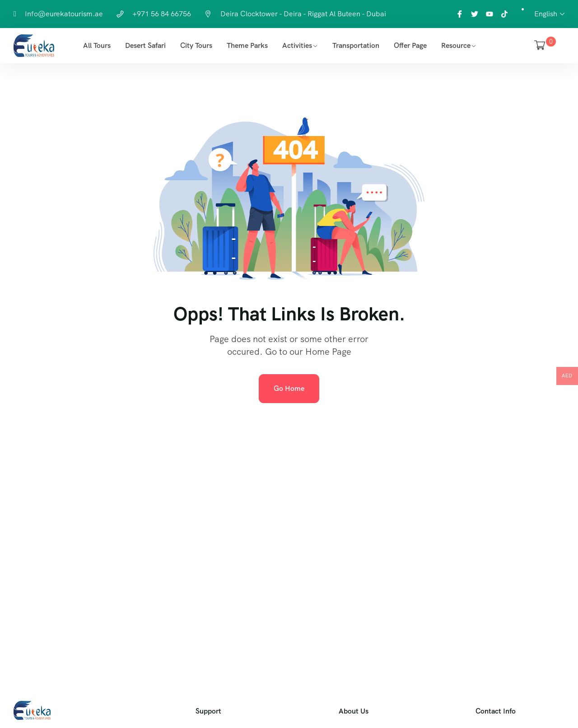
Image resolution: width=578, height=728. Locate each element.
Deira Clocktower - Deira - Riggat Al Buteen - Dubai (303, 14)
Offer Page (410, 45)
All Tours (97, 45)
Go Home (289, 388)
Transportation (356, 45)
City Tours (196, 45)
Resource (456, 45)
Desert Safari (145, 45)
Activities (297, 45)
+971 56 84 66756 (162, 14)
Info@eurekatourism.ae (64, 14)
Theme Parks (247, 45)
